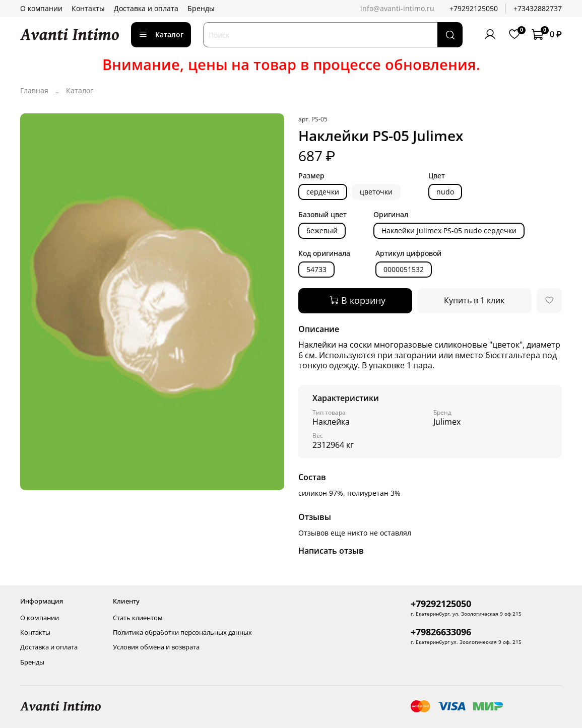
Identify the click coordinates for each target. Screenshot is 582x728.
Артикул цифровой (408, 254)
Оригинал (391, 215)
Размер (311, 176)
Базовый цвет (322, 215)
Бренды (201, 8)
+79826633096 (441, 632)
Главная (34, 90)
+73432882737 (538, 8)
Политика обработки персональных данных (182, 633)
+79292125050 (474, 8)
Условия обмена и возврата (156, 647)
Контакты (88, 8)
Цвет (437, 176)
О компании (41, 8)
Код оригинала (324, 254)
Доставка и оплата (146, 8)
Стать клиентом (138, 618)
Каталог (161, 35)
